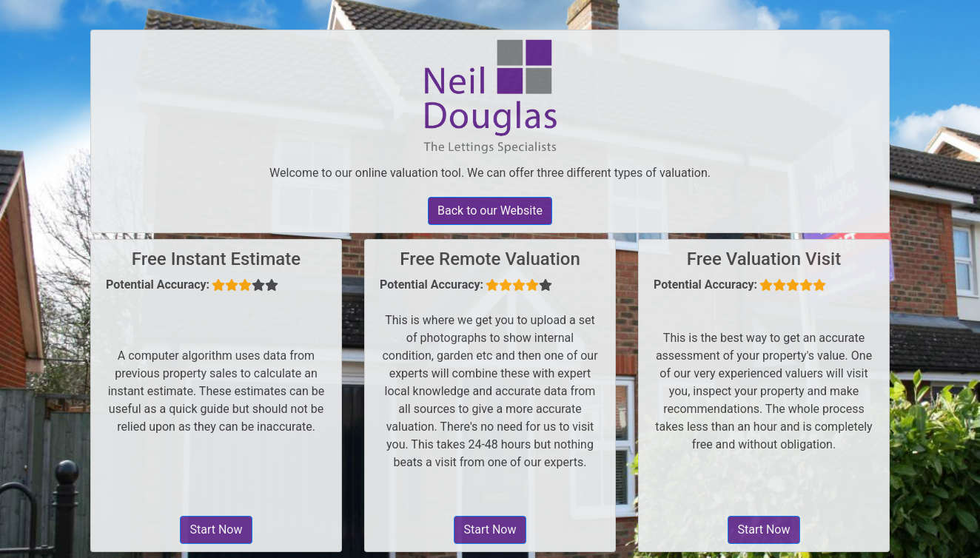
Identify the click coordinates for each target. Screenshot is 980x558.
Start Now (216, 530)
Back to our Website (490, 211)
